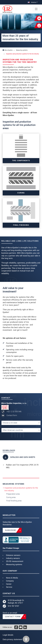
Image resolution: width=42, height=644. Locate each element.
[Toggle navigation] (36, 9)
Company (10, 581)
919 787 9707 (13, 606)
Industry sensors (13, 558)
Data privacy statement (12, 639)
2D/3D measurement (15, 561)
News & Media (12, 578)
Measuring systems (14, 564)
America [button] (32, 2)
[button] (26, 639)
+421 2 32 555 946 (14, 412)
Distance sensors (13, 555)
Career (9, 584)
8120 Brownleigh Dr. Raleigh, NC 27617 (16, 602)
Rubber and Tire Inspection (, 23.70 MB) (22, 466)
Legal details (8, 635)
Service (9, 587)
